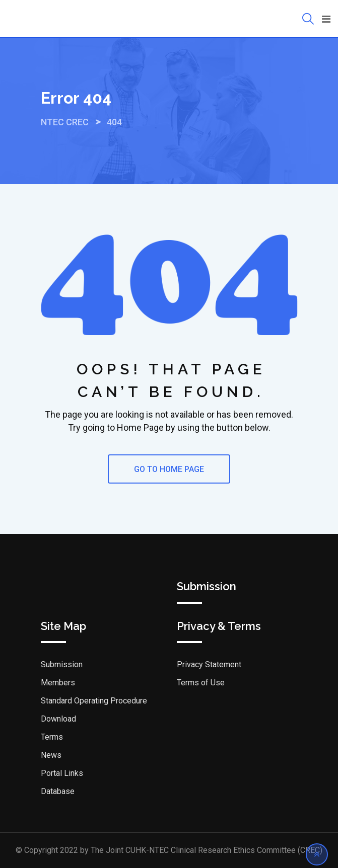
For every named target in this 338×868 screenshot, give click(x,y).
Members (58, 683)
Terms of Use (201, 683)
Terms (52, 737)
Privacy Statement (209, 664)
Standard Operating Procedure (94, 701)
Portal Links (62, 773)
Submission (62, 664)
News (51, 755)
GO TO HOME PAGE (169, 469)
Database (58, 791)
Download (58, 719)
